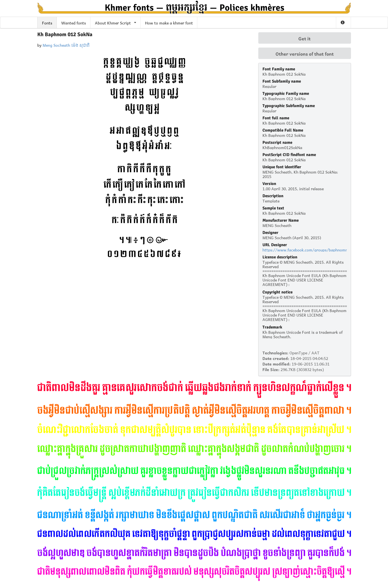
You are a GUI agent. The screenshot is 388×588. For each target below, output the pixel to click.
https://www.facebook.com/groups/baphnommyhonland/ (315, 249)
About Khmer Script (116, 22)
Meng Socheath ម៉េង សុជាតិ (66, 45)
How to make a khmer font (169, 22)
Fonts (47, 22)
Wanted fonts (74, 22)
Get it (304, 38)
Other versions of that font (305, 53)
